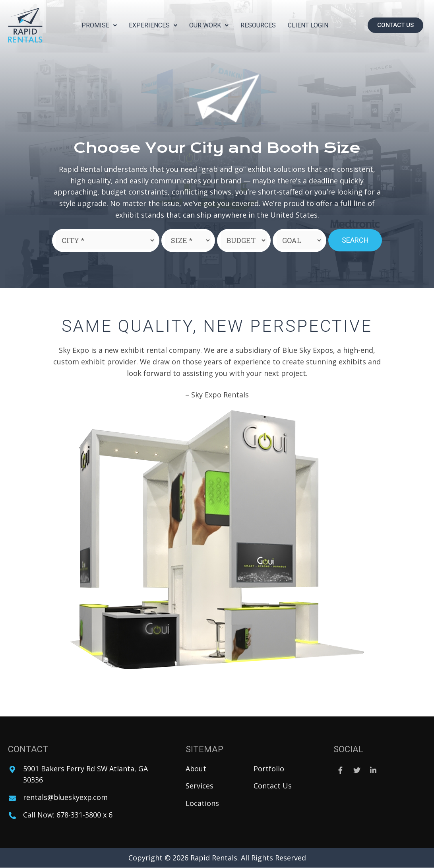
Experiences (153, 25)
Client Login (308, 25)
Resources (258, 25)
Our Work (209, 25)
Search (355, 240)
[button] (395, 25)
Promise (99, 25)
